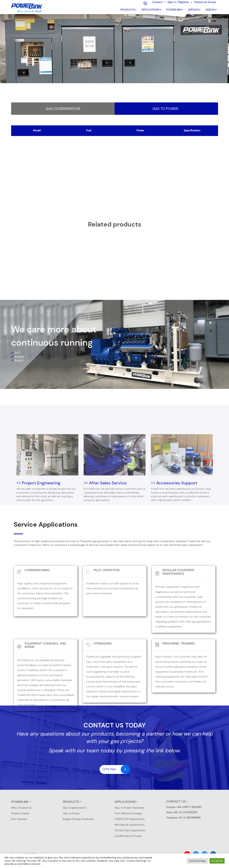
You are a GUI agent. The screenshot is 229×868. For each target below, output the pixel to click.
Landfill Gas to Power (128, 836)
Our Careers (19, 819)
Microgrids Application (129, 825)
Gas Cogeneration (63, 109)
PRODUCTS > (72, 802)
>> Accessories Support (174, 517)
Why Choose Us (21, 808)
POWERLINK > (21, 802)
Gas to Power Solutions (129, 808)
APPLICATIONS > (126, 802)
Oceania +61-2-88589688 (183, 818)
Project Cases (20, 813)
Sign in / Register (178, 2)
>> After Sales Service (105, 517)
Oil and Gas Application (130, 830)
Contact (157, 2)
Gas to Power (165, 109)
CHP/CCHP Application (130, 819)
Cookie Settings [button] (197, 861)
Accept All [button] (217, 861)
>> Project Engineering (38, 517)
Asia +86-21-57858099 (182, 812)
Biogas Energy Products (78, 819)
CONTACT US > (177, 801)
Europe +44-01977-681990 (184, 807)
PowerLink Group (205, 2)
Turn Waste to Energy (128, 813)
